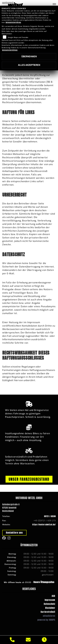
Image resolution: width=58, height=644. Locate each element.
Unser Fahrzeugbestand (29, 479)
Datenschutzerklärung (13, 22)
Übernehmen (29, 56)
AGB (53, 596)
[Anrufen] (12, 640)
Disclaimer (50, 608)
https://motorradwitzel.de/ (44, 525)
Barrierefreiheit (48, 612)
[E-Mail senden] (28, 640)
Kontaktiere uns (14, 533)
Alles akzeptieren (29, 65)
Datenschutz (49, 604)
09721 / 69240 (50, 516)
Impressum (50, 600)
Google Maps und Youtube (18, 37)
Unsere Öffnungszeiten (44, 582)
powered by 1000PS (46, 620)
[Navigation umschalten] (54, 5)
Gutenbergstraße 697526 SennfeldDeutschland (11, 508)
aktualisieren (49, 616)
